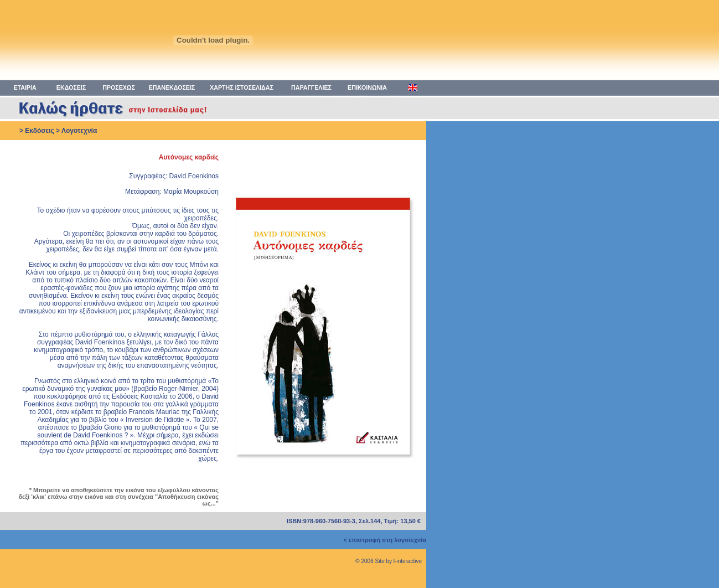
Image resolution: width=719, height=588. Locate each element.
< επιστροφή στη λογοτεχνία (385, 540)
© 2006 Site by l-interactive (389, 561)
